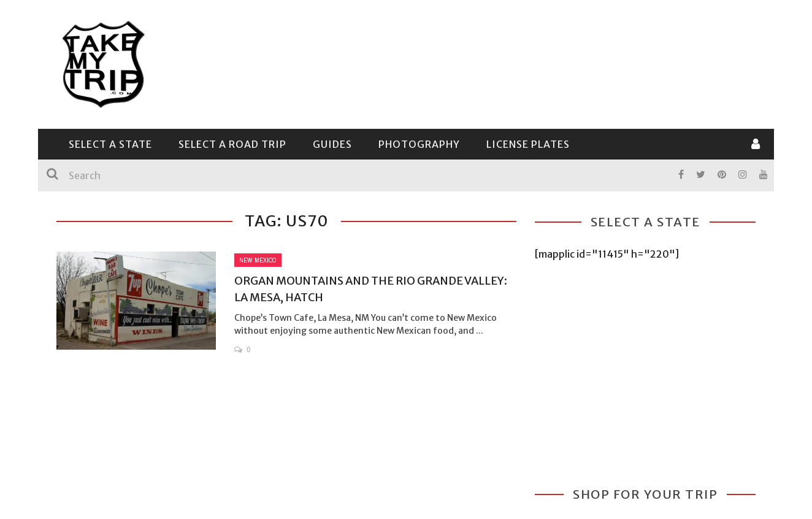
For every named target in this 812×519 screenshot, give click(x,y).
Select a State (110, 144)
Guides (332, 144)
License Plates (528, 144)
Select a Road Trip (232, 144)
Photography (419, 144)
